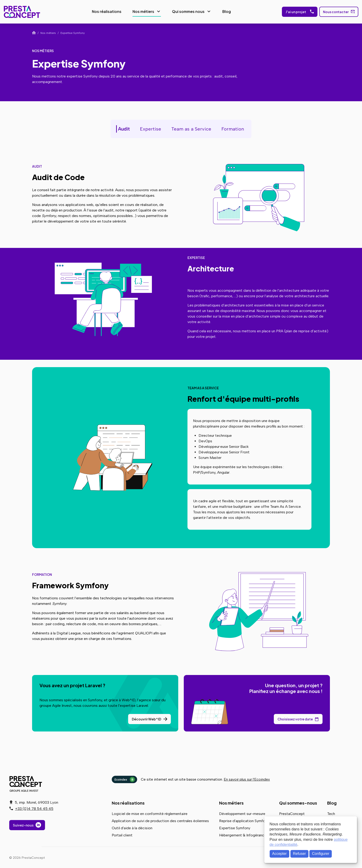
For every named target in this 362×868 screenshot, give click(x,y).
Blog (225, 11)
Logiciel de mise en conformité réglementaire (150, 813)
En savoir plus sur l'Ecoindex (247, 778)
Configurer (321, 854)
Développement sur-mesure (242, 813)
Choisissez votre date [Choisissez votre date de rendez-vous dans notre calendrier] (295, 718)
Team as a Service (191, 128)
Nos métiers (142, 11)
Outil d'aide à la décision (132, 827)
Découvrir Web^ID (146, 718)
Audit (124, 128)
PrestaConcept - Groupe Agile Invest (27, 783)
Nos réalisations (105, 11)
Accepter (279, 854)
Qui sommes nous (187, 11)
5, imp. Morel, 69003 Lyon (36, 802)
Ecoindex (125, 779)
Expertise (151, 128)
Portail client (122, 834)
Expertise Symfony (235, 827)
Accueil (34, 32)
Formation (233, 128)
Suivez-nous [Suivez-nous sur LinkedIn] (23, 825)
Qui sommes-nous (298, 802)
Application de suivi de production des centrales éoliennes (160, 820)
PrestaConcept (21, 11)
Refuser (299, 854)
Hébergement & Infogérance (243, 834)
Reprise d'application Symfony (244, 820)
